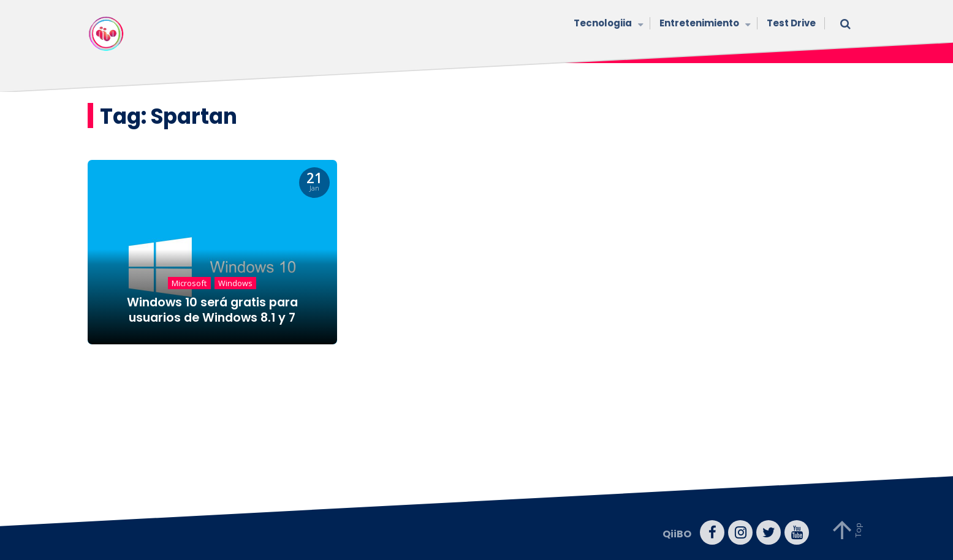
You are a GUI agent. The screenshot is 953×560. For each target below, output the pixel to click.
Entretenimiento (704, 24)
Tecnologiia (607, 24)
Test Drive (791, 23)
